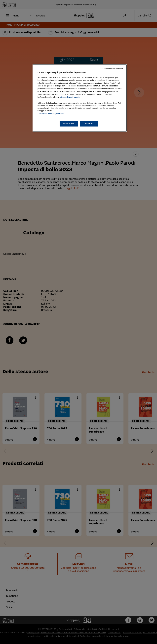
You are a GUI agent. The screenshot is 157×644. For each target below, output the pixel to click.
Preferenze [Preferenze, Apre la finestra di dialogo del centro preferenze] (69, 124)
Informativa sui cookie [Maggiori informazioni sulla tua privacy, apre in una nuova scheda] (70, 97)
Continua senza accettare (113, 68)
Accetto (89, 124)
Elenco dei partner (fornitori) (51, 114)
